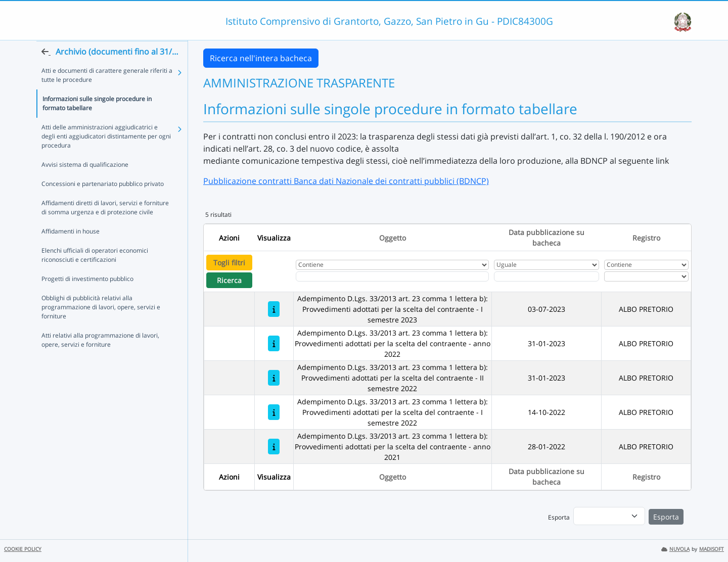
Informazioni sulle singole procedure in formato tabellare (97, 123)
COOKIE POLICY (23, 549)
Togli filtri (229, 263)
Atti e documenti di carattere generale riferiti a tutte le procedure (107, 95)
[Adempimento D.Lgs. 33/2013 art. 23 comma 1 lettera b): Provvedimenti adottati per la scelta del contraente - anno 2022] (274, 343)
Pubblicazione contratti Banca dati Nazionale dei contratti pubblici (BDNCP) (346, 181)
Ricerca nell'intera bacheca (261, 58)
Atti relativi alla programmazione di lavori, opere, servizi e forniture (100, 360)
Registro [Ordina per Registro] (646, 238)
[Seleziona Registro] (646, 276)
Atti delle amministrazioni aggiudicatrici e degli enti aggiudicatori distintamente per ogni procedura (106, 156)
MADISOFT (712, 549)
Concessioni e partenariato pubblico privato (103, 203)
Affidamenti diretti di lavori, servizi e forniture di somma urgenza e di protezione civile (105, 227)
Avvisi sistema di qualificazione (85, 184)
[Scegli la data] (547, 276)
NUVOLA (675, 549)
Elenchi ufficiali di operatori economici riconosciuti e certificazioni (95, 275)
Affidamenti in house (71, 251)
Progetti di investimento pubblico (87, 298)
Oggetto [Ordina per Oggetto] (393, 238)
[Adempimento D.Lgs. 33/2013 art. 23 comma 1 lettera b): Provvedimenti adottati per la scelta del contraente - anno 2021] (274, 447)
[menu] (609, 516)
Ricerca (229, 280)
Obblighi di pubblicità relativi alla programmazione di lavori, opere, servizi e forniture (101, 327)
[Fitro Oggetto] (392, 276)
